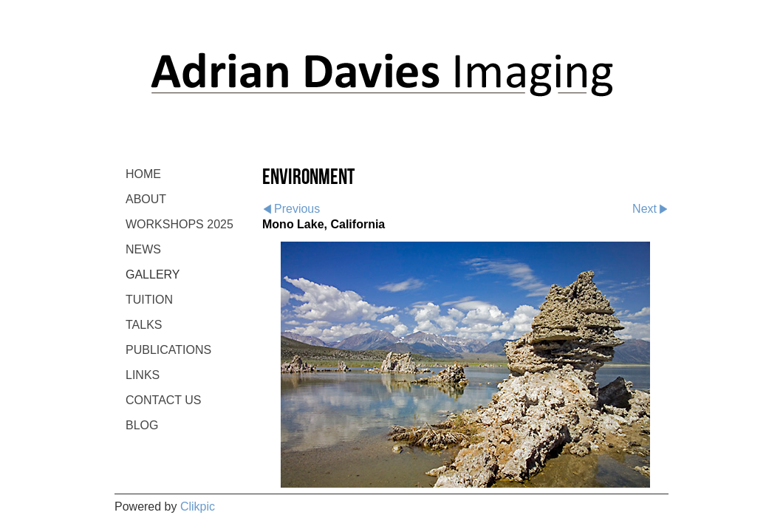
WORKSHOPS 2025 (179, 224)
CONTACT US (164, 400)
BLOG (142, 425)
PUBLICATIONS (168, 350)
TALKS (144, 325)
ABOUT (146, 199)
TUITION (149, 300)
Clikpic (198, 507)
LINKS (143, 375)
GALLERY (153, 274)
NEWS (143, 249)
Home (143, 174)
